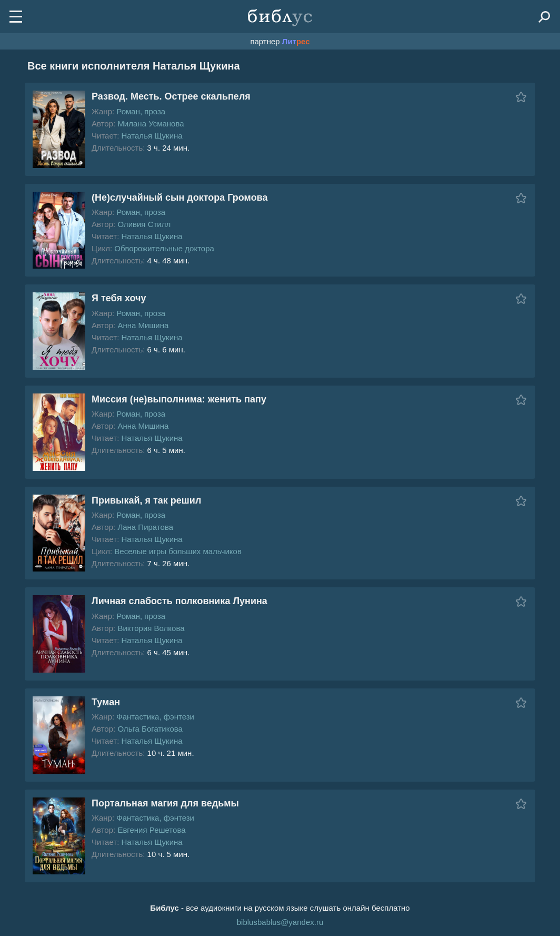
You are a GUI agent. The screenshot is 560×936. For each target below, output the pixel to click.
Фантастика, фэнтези (155, 717)
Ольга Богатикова (150, 729)
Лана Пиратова (145, 527)
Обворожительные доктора (164, 248)
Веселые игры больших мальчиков (178, 551)
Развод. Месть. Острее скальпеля (171, 96)
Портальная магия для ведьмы (165, 803)
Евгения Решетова (151, 830)
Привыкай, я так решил (146, 500)
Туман (106, 702)
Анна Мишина (143, 325)
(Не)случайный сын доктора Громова (180, 198)
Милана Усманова (151, 124)
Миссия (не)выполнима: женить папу (179, 399)
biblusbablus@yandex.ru (280, 922)
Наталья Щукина (152, 136)
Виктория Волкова (151, 628)
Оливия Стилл (144, 224)
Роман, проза (141, 111)
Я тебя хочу (119, 298)
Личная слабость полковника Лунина (179, 601)
